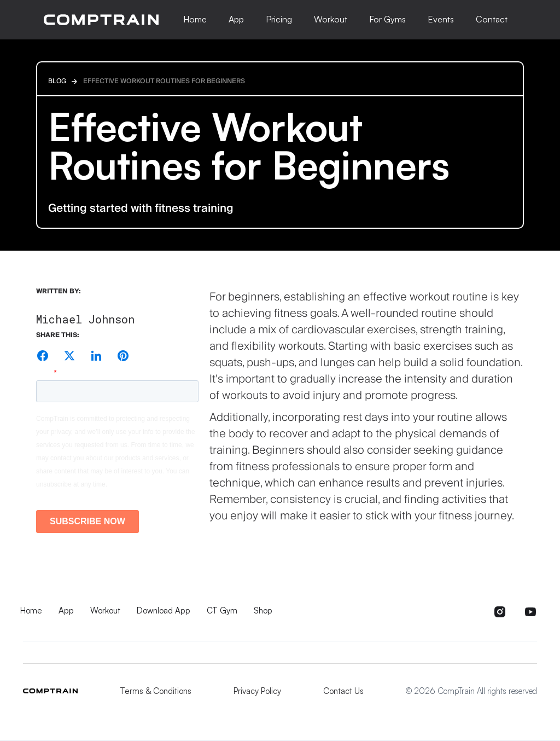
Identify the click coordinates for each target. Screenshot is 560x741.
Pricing (279, 19)
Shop (263, 610)
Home (195, 19)
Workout (331, 19)
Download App (164, 610)
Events (441, 19)
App (236, 19)
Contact (492, 19)
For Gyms (387, 19)
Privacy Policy (257, 691)
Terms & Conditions (156, 691)
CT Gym (222, 610)
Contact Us (343, 691)
